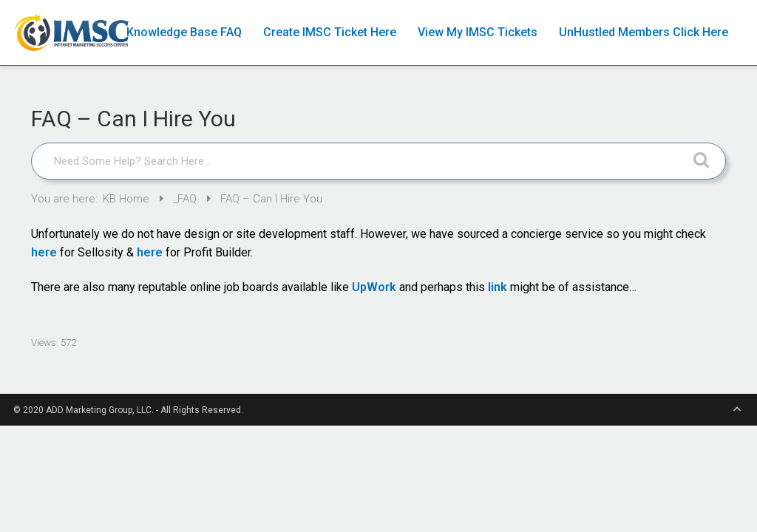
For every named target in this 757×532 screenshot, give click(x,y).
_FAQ (186, 199)
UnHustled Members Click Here (644, 32)
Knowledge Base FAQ (184, 32)
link (498, 287)
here (44, 252)
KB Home (128, 199)
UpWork (374, 287)
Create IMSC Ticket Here (330, 32)
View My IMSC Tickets (478, 32)
